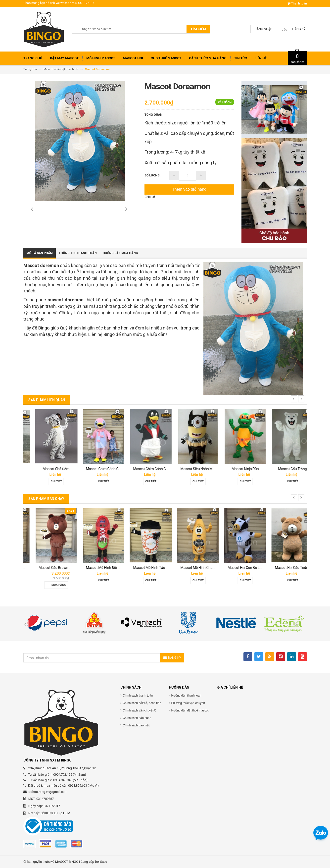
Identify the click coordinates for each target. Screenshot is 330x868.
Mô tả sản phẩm (40, 253)
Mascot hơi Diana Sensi (48, 568)
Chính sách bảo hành (137, 718)
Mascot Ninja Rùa (283, 469)
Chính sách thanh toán (138, 696)
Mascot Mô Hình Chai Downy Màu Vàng (249, 568)
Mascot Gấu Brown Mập (95, 568)
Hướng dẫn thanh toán (186, 696)
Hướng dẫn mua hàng (120, 253)
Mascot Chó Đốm (94, 469)
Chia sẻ (150, 197)
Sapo (104, 862)
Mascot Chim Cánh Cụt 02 (144, 469)
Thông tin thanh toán (78, 253)
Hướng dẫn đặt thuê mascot (190, 710)
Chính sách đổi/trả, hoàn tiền (142, 703)
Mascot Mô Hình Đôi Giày (143, 568)
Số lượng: (152, 175)
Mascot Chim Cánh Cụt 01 (192, 469)
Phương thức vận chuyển (188, 703)
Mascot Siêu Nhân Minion (238, 469)
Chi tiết (47, 481)
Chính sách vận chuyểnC (140, 710)
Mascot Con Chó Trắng (47, 469)
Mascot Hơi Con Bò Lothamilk (289, 568)
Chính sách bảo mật (136, 725)
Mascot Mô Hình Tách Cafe (192, 568)
